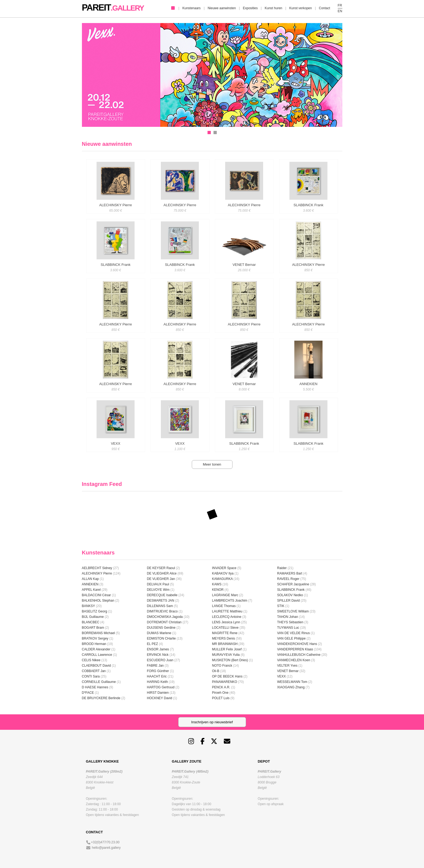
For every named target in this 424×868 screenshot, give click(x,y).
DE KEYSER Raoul (161, 568)
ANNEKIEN (90, 584)
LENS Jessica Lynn (226, 622)
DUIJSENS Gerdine (161, 628)
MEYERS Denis (224, 638)
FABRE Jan (155, 666)
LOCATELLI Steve (225, 628)
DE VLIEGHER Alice (162, 573)
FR (340, 5)
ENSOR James (158, 649)
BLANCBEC (91, 622)
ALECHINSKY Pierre (97, 573)
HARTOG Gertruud (161, 687)
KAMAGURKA (222, 579)
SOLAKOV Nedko (290, 595)
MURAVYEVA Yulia (226, 655)
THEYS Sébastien (290, 622)
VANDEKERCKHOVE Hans (297, 644)
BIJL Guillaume (93, 617)
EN (340, 11)
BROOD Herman (94, 644)
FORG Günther (158, 671)
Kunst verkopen (300, 8)
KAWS (217, 584)
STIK (281, 606)
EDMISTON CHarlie (161, 638)
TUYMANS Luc (288, 628)
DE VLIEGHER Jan (161, 579)
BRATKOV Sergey (95, 638)
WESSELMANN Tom (292, 682)
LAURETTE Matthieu (227, 611)
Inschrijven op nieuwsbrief (212, 722)
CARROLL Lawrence (97, 655)
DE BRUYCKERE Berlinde (101, 698)
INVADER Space (224, 568)
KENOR (218, 590)
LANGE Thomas (224, 606)
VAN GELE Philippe (291, 638)
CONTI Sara (91, 676)
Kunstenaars (191, 8)
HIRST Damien (158, 693)
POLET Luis (221, 698)
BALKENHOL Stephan (98, 601)
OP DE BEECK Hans (227, 676)
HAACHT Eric (157, 676)
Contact (324, 8)
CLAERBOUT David (96, 666)
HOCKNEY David (160, 698)
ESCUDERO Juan (160, 660)
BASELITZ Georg (95, 611)
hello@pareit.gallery (106, 848)
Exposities (250, 8)
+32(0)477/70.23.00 (105, 842)
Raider (282, 568)
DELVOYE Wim (158, 590)
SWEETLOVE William (293, 611)
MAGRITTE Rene (225, 633)
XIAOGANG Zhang (291, 687)
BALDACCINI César (96, 595)
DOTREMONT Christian (164, 622)
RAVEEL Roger (288, 579)
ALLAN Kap (90, 579)
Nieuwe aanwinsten (222, 8)
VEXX (282, 676)
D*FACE (88, 693)
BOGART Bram (93, 628)
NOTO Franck (222, 666)
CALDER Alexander (97, 649)
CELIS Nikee (91, 660)
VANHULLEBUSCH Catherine (299, 655)
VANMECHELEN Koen (294, 660)
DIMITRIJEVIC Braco (162, 611)
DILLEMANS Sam (160, 606)
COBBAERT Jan (94, 671)
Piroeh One (220, 693)
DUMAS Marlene (159, 633)
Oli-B (216, 671)
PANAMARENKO (225, 682)
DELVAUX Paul (158, 584)
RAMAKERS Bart (290, 573)
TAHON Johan (288, 617)
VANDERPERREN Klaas (295, 649)
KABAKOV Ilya (223, 573)
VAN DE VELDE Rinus (294, 633)
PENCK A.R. (221, 687)
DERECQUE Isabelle (162, 595)
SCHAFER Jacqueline (293, 584)
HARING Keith (157, 682)
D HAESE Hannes (95, 687)
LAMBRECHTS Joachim (230, 601)
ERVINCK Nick (158, 655)
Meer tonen (212, 464)
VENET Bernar (288, 671)
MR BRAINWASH (225, 644)
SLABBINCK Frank (291, 590)
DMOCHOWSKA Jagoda (165, 617)
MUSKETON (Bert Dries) (230, 660)
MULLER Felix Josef (227, 649)
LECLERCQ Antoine (227, 617)
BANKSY (88, 606)
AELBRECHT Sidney (97, 568)
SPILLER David (288, 601)
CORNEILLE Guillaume (99, 682)
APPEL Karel (91, 590)
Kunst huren (274, 8)
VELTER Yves (287, 666)
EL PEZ (153, 644)
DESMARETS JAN (161, 601)
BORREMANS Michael (98, 633)
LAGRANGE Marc (225, 595)
